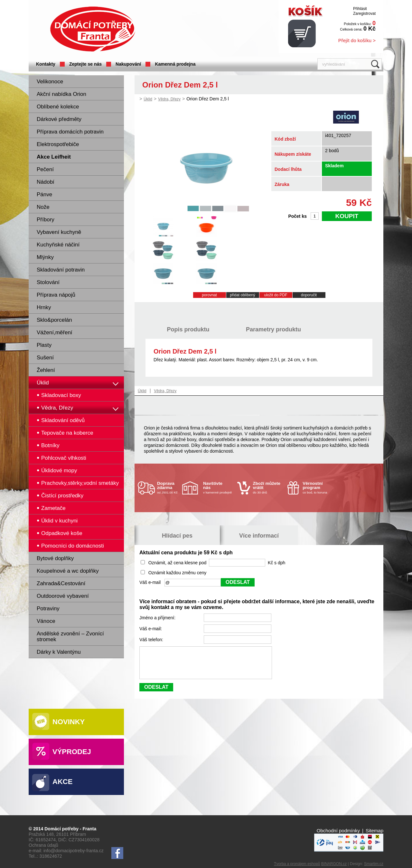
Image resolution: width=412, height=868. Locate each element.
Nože (43, 207)
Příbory (46, 220)
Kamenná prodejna (175, 64)
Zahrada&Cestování (61, 583)
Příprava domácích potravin (70, 132)
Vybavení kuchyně (59, 232)
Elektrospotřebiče (58, 144)
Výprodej (72, 752)
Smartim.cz (374, 864)
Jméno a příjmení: (158, 618)
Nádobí (46, 182)
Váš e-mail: (151, 629)
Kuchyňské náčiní (58, 245)
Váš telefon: (152, 640)
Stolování (48, 282)
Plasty (44, 345)
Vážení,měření (55, 332)
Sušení (45, 358)
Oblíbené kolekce (58, 107)
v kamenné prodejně (219, 488)
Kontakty (46, 64)
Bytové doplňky (55, 558)
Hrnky (44, 307)
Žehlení (46, 370)
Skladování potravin (61, 270)
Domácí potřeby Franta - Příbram (93, 29)
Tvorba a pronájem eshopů (297, 864)
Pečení (45, 169)
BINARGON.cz (334, 864)
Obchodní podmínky (338, 831)
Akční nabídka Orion (61, 94)
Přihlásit (360, 9)
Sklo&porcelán (54, 320)
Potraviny (48, 609)
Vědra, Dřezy (169, 99)
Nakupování (128, 64)
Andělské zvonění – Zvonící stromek (70, 637)
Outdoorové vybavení (63, 596)
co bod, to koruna (318, 488)
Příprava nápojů (56, 295)
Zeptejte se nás (85, 64)
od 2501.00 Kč (169, 488)
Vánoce (46, 621)
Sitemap (375, 831)
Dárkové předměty (59, 119)
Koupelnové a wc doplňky (68, 571)
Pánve (44, 194)
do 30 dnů (268, 488)
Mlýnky (45, 257)
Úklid (43, 383)
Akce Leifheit (54, 157)
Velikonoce (50, 82)
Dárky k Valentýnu (59, 652)
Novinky (69, 722)
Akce (62, 782)
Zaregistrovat (364, 14)
